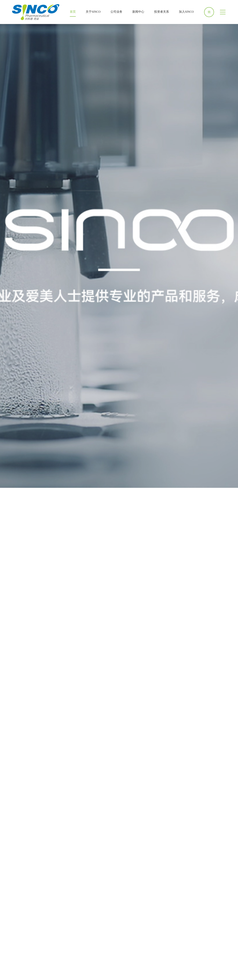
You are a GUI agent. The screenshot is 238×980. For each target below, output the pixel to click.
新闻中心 (138, 12)
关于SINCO (93, 12)
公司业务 (116, 12)
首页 (73, 12)
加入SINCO (186, 12)
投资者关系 (162, 12)
